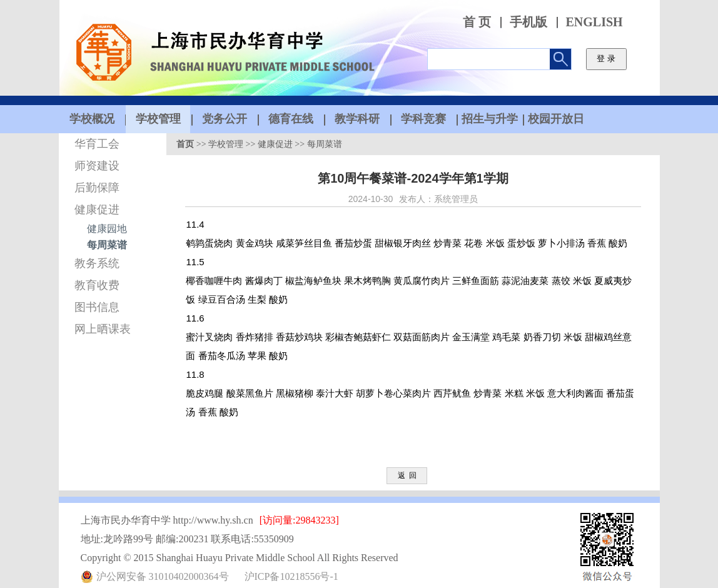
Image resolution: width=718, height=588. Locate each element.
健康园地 (107, 229)
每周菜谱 (107, 245)
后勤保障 (97, 188)
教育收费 (97, 285)
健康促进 (97, 210)
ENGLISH (594, 22)
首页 (185, 144)
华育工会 (97, 144)
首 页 (477, 22)
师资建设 (97, 166)
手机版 (528, 22)
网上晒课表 (103, 329)
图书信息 (97, 307)
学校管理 (226, 144)
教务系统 (97, 263)
